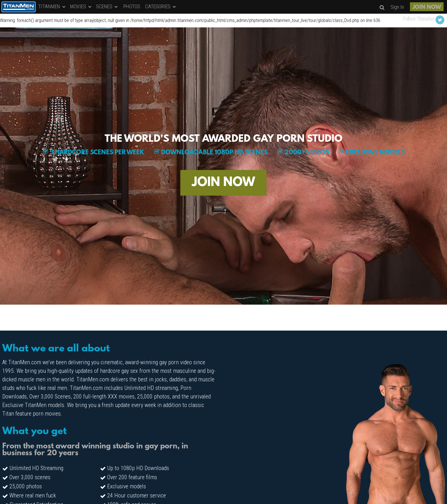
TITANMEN (52, 6)
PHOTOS (132, 6)
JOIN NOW (427, 7)
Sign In (397, 7)
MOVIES (81, 6)
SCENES (107, 6)
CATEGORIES (161, 6)
